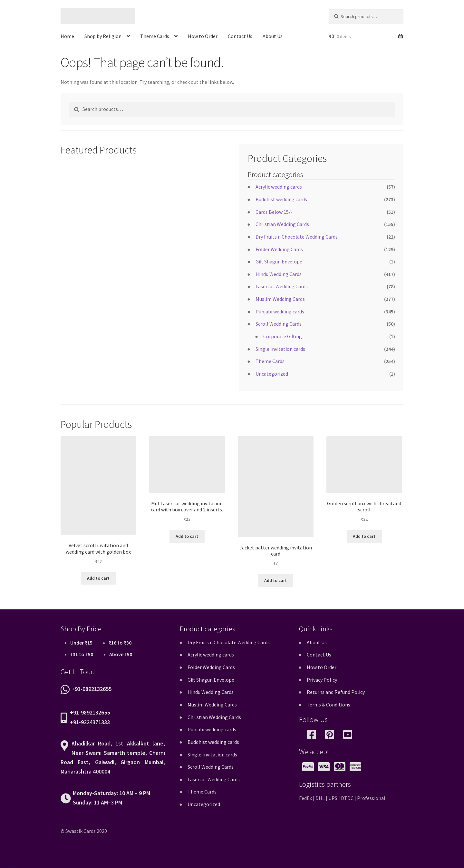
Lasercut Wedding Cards (282, 286)
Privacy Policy (322, 680)
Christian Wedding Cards (282, 224)
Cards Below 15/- (274, 212)
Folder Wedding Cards (279, 249)
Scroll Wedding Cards (279, 324)
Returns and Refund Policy (336, 692)
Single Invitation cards (280, 349)
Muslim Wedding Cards (280, 299)
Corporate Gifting (283, 336)
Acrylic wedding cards (279, 187)
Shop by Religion (103, 36)
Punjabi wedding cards (280, 311)
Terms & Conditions (329, 705)
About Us (273, 36)
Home (67, 36)
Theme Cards (155, 36)
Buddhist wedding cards (281, 199)
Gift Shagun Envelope (279, 261)
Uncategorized (272, 374)
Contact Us (240, 36)
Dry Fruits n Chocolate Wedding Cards (297, 237)
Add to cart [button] (98, 578)
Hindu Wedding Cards (279, 274)
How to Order (203, 36)
